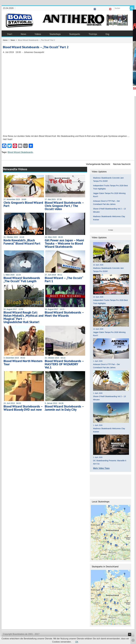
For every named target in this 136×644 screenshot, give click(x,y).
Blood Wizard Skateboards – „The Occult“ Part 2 (36, 47)
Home (5, 40)
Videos (38, 34)
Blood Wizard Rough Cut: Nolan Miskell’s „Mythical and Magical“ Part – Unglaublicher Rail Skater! (24, 317)
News (23, 34)
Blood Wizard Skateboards (20, 152)
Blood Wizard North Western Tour (23, 363)
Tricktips (93, 34)
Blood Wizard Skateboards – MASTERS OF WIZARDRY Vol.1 (64, 364)
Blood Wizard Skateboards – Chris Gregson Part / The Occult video (64, 206)
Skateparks (75, 34)
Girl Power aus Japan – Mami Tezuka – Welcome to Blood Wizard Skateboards (64, 243)
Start (10, 34)
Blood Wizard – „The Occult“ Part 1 (64, 279)
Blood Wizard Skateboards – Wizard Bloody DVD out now (23, 408)
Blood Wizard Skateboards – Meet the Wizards (64, 314)
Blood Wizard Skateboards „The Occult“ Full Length (22, 279)
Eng (107, 34)
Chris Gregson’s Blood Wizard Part (23, 204)
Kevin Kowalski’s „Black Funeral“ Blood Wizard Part (22, 242)
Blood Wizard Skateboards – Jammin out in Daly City (64, 408)
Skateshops (55, 34)
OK (77, 642)
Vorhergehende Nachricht (98, 164)
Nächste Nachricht (122, 164)
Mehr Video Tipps (101, 468)
